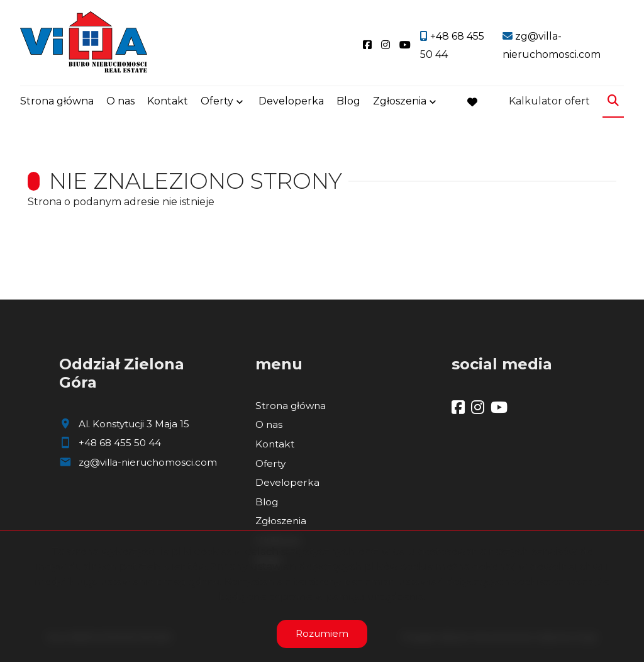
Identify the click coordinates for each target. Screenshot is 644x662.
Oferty (217, 102)
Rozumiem (322, 633)
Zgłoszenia (400, 102)
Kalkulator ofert (549, 102)
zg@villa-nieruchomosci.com (148, 462)
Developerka (291, 102)
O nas (120, 102)
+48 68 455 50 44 (120, 443)
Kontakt (168, 102)
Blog (348, 102)
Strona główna (57, 102)
